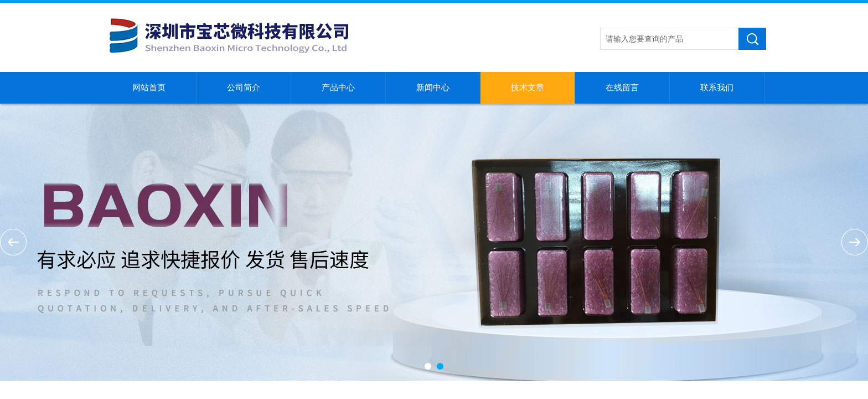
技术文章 (528, 88)
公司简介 (244, 88)
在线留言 (622, 88)
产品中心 (338, 88)
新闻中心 (433, 88)
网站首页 (149, 88)
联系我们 (717, 88)
